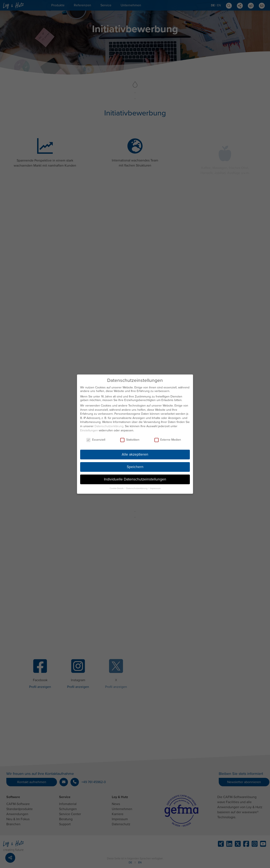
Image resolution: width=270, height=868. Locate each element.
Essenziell (96, 437)
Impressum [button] (155, 486)
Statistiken (130, 437)
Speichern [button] (135, 465)
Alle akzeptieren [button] (135, 452)
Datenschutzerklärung (109, 424)
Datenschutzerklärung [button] (137, 486)
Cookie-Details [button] (117, 486)
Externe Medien (168, 437)
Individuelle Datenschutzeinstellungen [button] (135, 477)
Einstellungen (89, 428)
